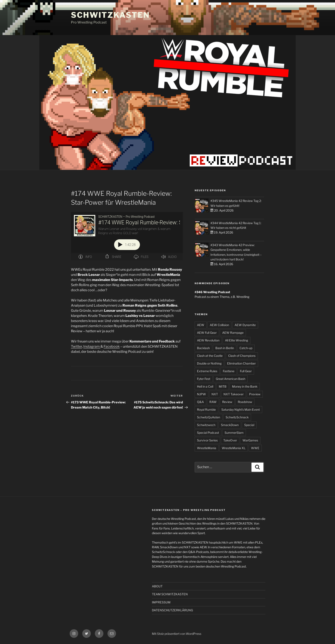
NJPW (201, 394)
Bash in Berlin (225, 348)
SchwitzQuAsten (209, 417)
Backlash (203, 348)
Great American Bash (231, 379)
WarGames (250, 440)
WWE (255, 448)
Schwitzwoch (206, 425)
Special (249, 425)
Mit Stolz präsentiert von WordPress (177, 634)
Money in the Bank (245, 386)
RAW (213, 402)
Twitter (76, 346)
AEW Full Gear (207, 333)
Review (227, 402)
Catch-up (246, 348)
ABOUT (157, 586)
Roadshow (245, 402)
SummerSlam (234, 433)
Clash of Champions (242, 356)
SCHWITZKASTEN (110, 15)
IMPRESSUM (161, 602)
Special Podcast (208, 433)
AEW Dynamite (245, 325)
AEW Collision (219, 325)
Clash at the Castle (210, 356)
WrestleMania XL (234, 448)
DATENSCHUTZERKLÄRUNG (172, 610)
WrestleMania (207, 448)
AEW (201, 325)
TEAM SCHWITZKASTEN (170, 594)
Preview (255, 394)
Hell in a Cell (205, 386)
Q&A (200, 402)
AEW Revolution (208, 340)
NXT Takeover (234, 394)
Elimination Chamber (241, 363)
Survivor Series (207, 440)
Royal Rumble (206, 409)
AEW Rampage (233, 333)
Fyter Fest (204, 379)
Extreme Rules (207, 371)
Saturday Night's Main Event (241, 409)
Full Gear (246, 371)
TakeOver (230, 440)
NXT (215, 394)
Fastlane (229, 371)
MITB (223, 386)
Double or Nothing (209, 363)
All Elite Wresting (237, 340)
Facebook (112, 346)
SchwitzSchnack (237, 417)
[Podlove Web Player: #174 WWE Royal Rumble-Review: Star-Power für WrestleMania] (127, 236)
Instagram (92, 346)
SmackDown (230, 425)
